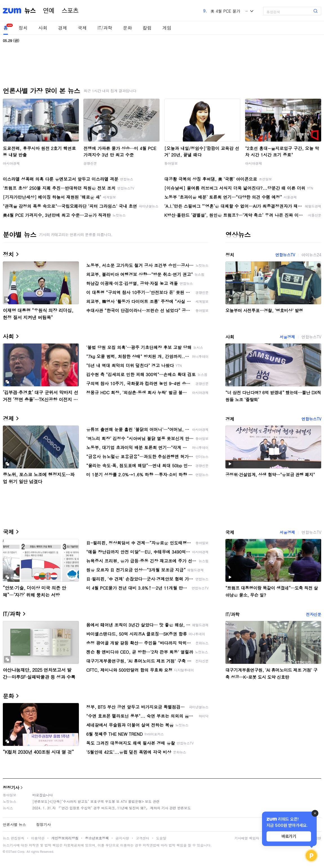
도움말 (161, 838)
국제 (82, 28)
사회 (43, 28)
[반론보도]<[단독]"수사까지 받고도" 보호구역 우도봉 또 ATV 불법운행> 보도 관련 (96, 801)
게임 (167, 28)
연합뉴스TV (285, 255)
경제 (63, 28)
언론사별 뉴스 (14, 824)
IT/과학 (105, 28)
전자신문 (314, 614)
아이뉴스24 (311, 255)
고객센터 (143, 838)
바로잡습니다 (43, 795)
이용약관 (38, 838)
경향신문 (90, 163)
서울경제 (287, 337)
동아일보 (171, 163)
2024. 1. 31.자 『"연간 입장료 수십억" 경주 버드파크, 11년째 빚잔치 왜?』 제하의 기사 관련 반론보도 (112, 808)
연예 (49, 11)
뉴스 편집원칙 (14, 838)
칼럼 (147, 28)
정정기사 (11, 787)
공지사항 (122, 838)
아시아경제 (11, 163)
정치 (23, 28)
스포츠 (70, 11)
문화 (127, 28)
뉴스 (30, 11)
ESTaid (11, 852)
